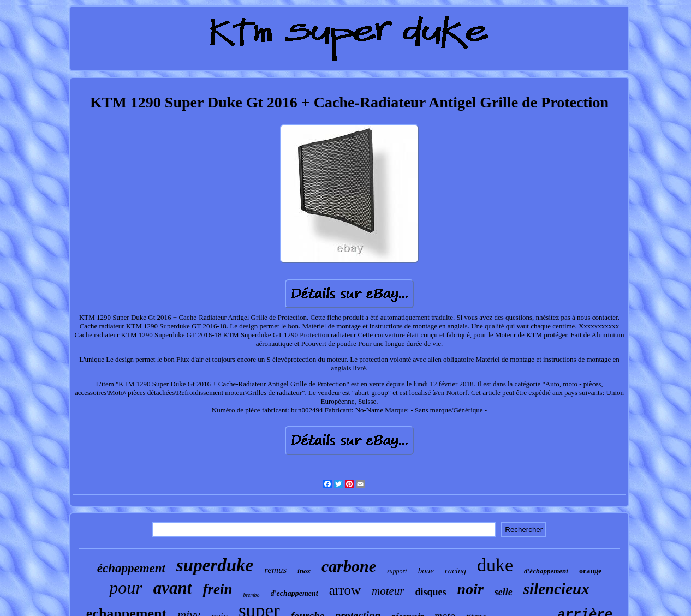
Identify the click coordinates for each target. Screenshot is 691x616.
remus (275, 570)
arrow (345, 590)
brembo (251, 595)
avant (173, 588)
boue (426, 571)
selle (504, 592)
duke (495, 565)
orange (590, 571)
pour (126, 588)
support (397, 571)
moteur (388, 591)
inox (304, 571)
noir (470, 589)
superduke (215, 565)
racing (455, 571)
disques (431, 592)
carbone (349, 566)
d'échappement (546, 571)
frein (217, 589)
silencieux (556, 589)
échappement (131, 568)
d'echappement (294, 593)
